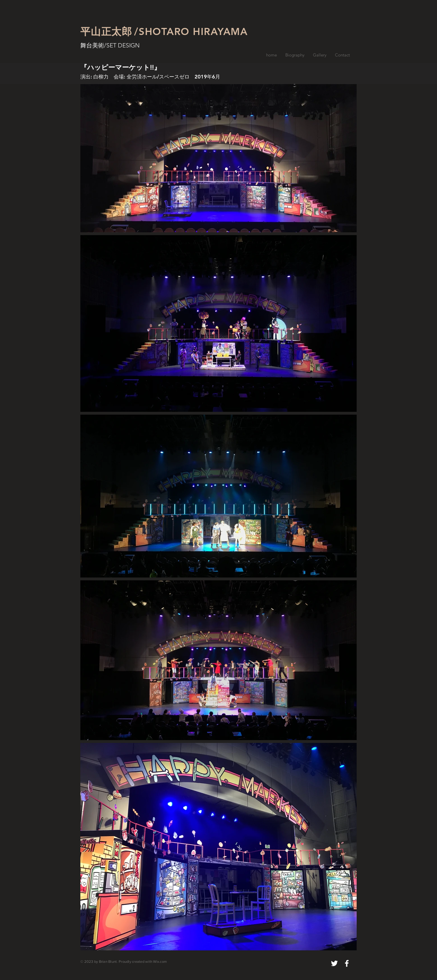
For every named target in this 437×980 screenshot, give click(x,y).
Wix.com (160, 962)
